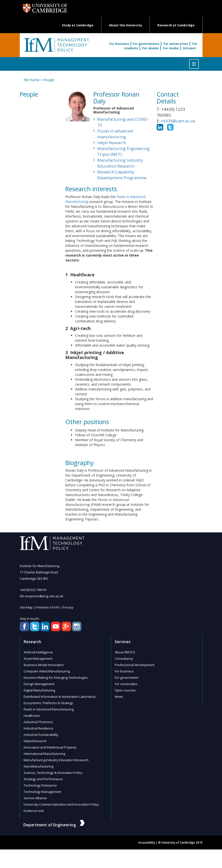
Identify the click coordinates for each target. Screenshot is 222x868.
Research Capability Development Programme (122, 175)
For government (126, 678)
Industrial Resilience (39, 728)
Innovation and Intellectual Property (50, 747)
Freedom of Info (48, 607)
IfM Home (31, 80)
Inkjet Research (112, 143)
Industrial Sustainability (41, 735)
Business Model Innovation (44, 665)
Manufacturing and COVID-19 (123, 122)
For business (119, 44)
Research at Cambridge (176, 25)
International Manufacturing (44, 754)
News (119, 697)
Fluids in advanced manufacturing (115, 134)
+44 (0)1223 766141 (33, 590)
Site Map (26, 607)
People (49, 80)
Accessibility (147, 843)
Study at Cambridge (78, 25)
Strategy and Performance (43, 779)
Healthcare (32, 716)
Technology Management (42, 792)
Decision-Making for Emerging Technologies (56, 678)
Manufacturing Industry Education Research (120, 163)
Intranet (189, 48)
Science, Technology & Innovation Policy (53, 773)
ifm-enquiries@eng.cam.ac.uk (42, 596)
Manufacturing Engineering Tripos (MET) (123, 151)
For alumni (151, 48)
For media (171, 48)
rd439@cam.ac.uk (178, 121)
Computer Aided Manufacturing (47, 671)
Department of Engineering (54, 825)
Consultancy (124, 658)
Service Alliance (35, 798)
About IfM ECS (125, 652)
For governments (146, 44)
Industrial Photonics (38, 722)
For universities (176, 44)
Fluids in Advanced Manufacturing (49, 709)
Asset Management (38, 658)
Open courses (125, 690)
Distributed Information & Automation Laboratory (60, 697)
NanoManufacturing (39, 766)
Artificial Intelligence (38, 652)
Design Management (39, 684)
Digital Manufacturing (39, 690)
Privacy (68, 607)
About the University (125, 25)
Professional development (135, 665)
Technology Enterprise (40, 785)
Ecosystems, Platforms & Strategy (48, 703)
